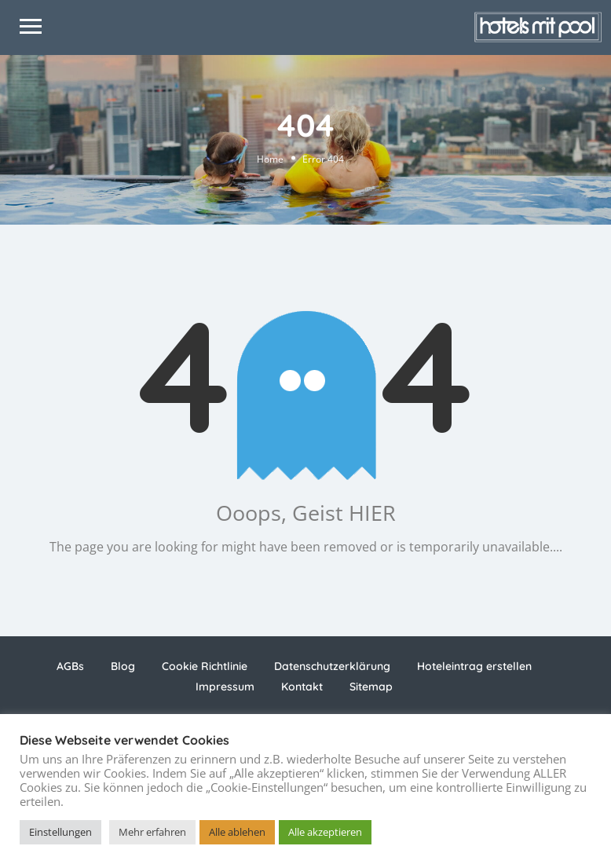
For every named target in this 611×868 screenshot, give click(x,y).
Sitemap (371, 687)
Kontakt (302, 687)
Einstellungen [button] (60, 832)
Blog (123, 666)
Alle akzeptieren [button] (325, 832)
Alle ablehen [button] (237, 832)
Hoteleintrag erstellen (474, 666)
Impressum (225, 687)
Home (270, 158)
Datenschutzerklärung (332, 666)
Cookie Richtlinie (205, 666)
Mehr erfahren (152, 832)
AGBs (70, 666)
